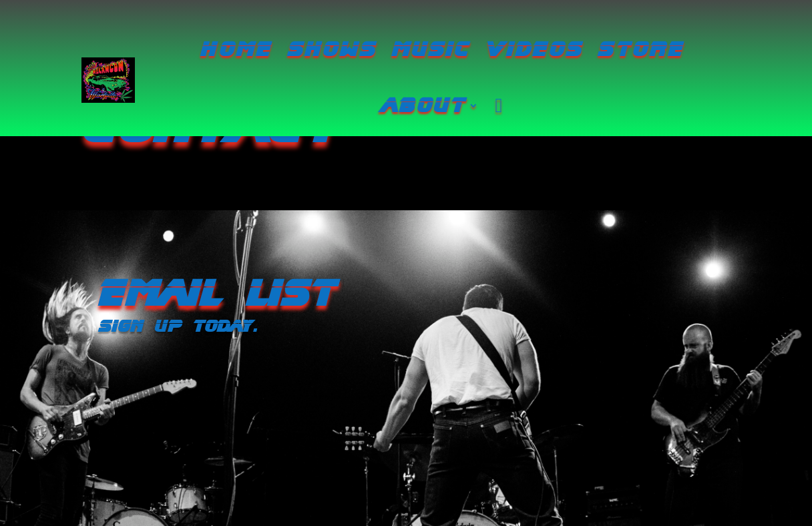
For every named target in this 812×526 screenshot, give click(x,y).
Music (431, 49)
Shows (332, 49)
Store (641, 49)
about (424, 105)
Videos (534, 49)
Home (237, 49)
